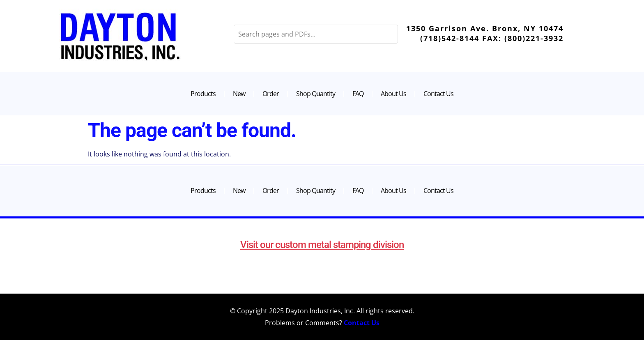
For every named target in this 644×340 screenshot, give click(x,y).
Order (271, 94)
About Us (393, 94)
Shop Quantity (316, 94)
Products (203, 94)
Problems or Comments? (322, 323)
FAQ (358, 94)
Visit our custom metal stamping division (322, 245)
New (239, 94)
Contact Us (438, 94)
